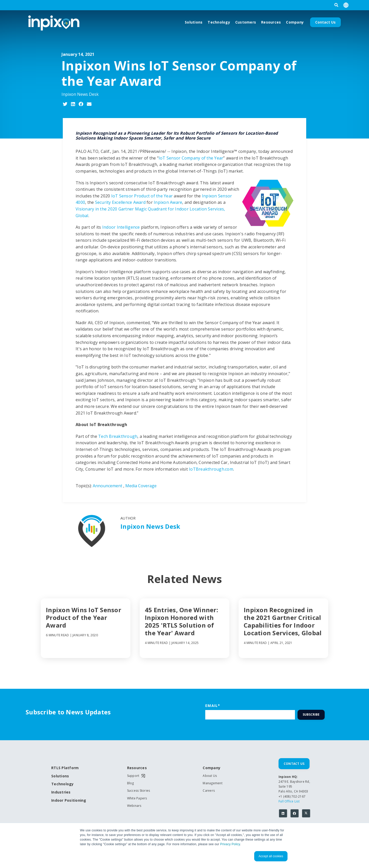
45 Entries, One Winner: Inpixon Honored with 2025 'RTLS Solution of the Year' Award (181, 621)
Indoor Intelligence (121, 227)
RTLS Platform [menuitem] (65, 768)
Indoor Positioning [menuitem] (69, 801)
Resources (271, 22)
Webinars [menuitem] (134, 806)
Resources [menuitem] (137, 768)
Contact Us (325, 22)
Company (295, 22)
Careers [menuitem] (209, 791)
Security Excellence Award (120, 202)
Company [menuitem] (212, 768)
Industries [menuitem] (61, 792)
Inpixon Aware (168, 202)
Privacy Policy (230, 844)
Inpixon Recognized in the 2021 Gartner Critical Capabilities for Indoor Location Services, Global (283, 621)
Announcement (107, 486)
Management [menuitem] (213, 783)
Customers (246, 22)
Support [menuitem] (133, 776)
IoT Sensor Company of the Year (191, 158)
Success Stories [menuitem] (139, 791)
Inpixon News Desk (80, 94)
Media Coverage (141, 486)
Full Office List (289, 801)
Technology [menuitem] (63, 784)
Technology (219, 22)
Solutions (194, 22)
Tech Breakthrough (118, 436)
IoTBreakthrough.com (211, 469)
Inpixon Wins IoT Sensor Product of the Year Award (84, 618)
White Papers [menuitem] (137, 798)
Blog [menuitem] (131, 783)
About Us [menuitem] (210, 776)
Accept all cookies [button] (271, 856)
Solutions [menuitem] (60, 776)
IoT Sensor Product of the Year (142, 196)
